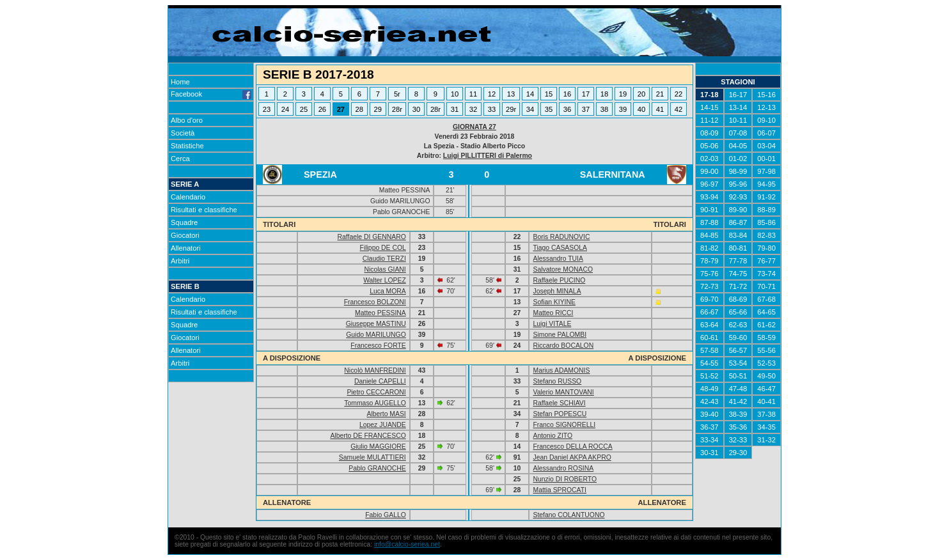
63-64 (710, 325)
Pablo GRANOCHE (377, 468)
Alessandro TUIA (558, 259)
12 (492, 94)
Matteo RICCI (553, 313)
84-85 (710, 235)
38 (604, 109)
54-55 (710, 363)
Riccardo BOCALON (563, 346)
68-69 (738, 299)
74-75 (738, 274)
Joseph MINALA (557, 291)
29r (511, 109)
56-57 (738, 350)
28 (359, 109)
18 (604, 94)
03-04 (766, 146)
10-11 (738, 120)
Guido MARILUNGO (376, 335)
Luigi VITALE (552, 324)
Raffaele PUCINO (559, 280)
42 (678, 109)
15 (549, 94)
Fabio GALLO (386, 515)
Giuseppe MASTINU (376, 324)
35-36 (738, 427)
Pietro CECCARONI (376, 392)
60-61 (710, 338)
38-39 (738, 414)
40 (641, 109)
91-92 (766, 197)
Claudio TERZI (384, 259)
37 (586, 109)
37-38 (766, 414)
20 (641, 94)
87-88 (710, 222)
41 (660, 109)
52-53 (766, 363)
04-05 (738, 146)
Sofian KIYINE (554, 302)
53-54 (738, 363)
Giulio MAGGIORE (378, 447)
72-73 (710, 286)
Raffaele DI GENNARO (372, 237)
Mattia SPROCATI (560, 490)
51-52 (710, 376)
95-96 (738, 184)
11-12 (710, 120)
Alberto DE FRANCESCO (368, 436)
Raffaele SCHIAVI (559, 403)
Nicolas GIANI (385, 269)
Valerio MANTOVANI (563, 392)
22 (678, 94)
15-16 (766, 95)
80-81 (738, 248)
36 (567, 109)
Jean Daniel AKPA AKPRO (572, 457)
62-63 (738, 325)
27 (341, 109)
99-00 (710, 171)
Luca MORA (388, 291)
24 (285, 109)
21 (660, 94)
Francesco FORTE (378, 346)
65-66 (738, 312)
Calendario (188, 197)
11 (473, 94)
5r (397, 94)
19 (623, 94)
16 (567, 94)
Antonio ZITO (553, 436)
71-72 (738, 286)
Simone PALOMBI (560, 335)
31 (455, 109)
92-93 (738, 197)
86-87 (738, 222)
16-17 (738, 95)
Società (183, 133)
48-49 (710, 389)
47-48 (738, 389)
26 (322, 109)
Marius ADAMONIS (561, 370)
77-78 (738, 261)
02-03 (710, 159)
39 (623, 109)
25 (304, 109)
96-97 (710, 184)
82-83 (766, 235)
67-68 (766, 299)
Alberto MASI (387, 414)
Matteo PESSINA (380, 313)
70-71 (766, 286)
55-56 (766, 350)
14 (530, 94)
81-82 (710, 248)
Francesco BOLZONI (375, 302)
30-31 (710, 453)
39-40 (710, 414)
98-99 (738, 171)
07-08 (738, 133)
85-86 (766, 222)
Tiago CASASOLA (560, 248)
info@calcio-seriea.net (407, 544)
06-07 (766, 133)
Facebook (211, 94)
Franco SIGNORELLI (564, 425)
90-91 (710, 210)
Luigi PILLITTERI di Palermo (488, 156)
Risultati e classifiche (204, 210)
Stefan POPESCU (560, 414)
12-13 (766, 107)
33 (492, 109)
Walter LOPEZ (385, 280)
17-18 (710, 95)
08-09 (710, 133)
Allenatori (186, 248)
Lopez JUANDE (383, 425)
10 (455, 94)
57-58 (710, 350)
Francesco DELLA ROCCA (572, 447)
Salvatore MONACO (563, 269)
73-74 (766, 274)
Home (180, 82)
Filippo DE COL (383, 248)
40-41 (766, 401)
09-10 (766, 120)
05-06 (710, 146)
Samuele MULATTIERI (373, 457)
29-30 (738, 453)
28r (397, 109)
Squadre (184, 222)
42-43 (710, 401)
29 (378, 109)
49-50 (766, 376)
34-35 (766, 427)
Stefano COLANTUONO (569, 515)
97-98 (766, 171)
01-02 (738, 159)
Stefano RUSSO (557, 381)
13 (511, 94)
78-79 (710, 261)
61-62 (766, 325)
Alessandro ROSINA (563, 468)
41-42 (738, 401)
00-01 (766, 159)
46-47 (766, 389)
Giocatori (185, 235)
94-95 (766, 184)
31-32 (766, 440)
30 (416, 109)
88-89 (766, 210)
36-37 (710, 427)
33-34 (710, 440)
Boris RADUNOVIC (561, 237)
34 (530, 109)
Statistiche (187, 146)
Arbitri (180, 261)
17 (586, 94)
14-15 (710, 107)
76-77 (766, 261)
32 (473, 109)
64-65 (766, 312)
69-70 (710, 299)
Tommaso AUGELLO (375, 403)
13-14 (738, 107)
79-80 (766, 248)
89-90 (738, 210)
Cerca (180, 159)
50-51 (738, 376)
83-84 (738, 235)
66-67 (710, 312)
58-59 (766, 338)
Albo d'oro (187, 120)
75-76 (710, 274)
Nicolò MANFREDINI (375, 370)
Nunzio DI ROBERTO (565, 479)
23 (267, 109)
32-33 (738, 440)
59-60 (738, 338)
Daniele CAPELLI (380, 381)
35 (549, 109)
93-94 (710, 197)
